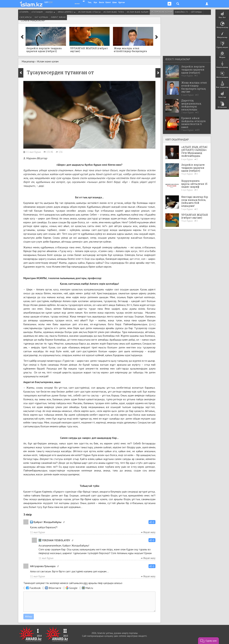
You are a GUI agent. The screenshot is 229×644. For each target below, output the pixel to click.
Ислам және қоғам (162, 12)
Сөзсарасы (26, 17)
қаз (46, 2)
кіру (85, 583)
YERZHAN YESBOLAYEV (54, 540)
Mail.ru (89, 588)
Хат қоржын (41, 17)
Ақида (50, 12)
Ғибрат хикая (58, 17)
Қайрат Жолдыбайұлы (46, 522)
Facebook (35, 588)
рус (51, 2)
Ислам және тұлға (114, 12)
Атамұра (24, 12)
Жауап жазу (148, 532)
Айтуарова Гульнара (43, 566)
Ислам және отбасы (89, 12)
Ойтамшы (196, 12)
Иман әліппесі (67, 12)
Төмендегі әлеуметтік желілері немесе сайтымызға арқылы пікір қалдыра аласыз (73, 583)
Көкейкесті (181, 12)
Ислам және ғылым (138, 12)
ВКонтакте (55, 588)
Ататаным (37, 12)
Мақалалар (28, 61)
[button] (152, 522)
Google (73, 588)
